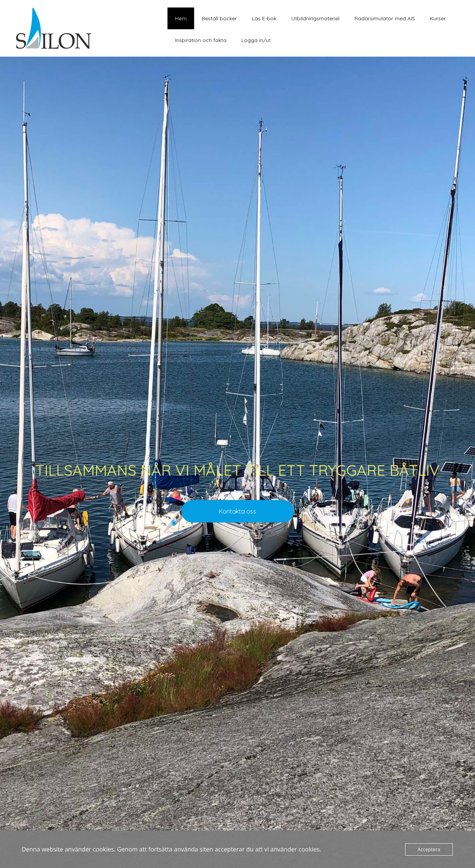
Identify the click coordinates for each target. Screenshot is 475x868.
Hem (181, 18)
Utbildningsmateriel (315, 18)
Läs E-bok (264, 18)
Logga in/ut (256, 40)
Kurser (438, 18)
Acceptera (429, 849)
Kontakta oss (237, 511)
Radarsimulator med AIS (385, 18)
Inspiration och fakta (201, 40)
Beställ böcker (219, 18)
